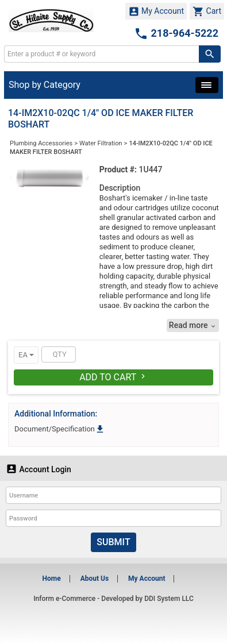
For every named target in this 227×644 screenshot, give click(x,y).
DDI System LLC (169, 599)
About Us (95, 579)
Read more (193, 325)
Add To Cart (113, 377)
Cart (207, 11)
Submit (113, 542)
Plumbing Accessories (41, 143)
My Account (156, 11)
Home (52, 579)
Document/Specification (60, 429)
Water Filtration (101, 143)
